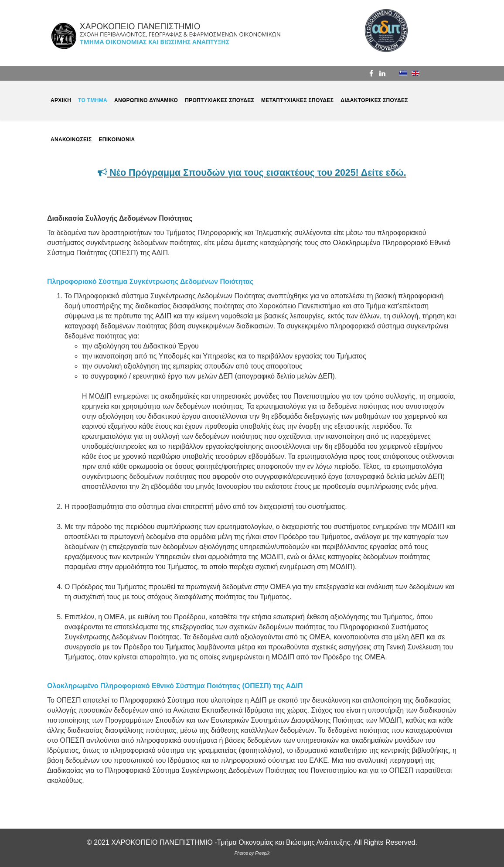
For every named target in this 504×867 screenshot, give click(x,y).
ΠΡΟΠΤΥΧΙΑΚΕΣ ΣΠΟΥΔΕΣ (220, 100)
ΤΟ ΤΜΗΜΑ (93, 100)
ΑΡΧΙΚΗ (61, 100)
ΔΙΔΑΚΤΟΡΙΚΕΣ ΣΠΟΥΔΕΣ (374, 100)
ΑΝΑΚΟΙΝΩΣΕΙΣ (71, 140)
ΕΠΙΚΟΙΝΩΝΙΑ (117, 140)
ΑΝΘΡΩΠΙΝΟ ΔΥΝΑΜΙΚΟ (146, 100)
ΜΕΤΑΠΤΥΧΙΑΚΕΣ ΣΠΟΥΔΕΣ (297, 100)
